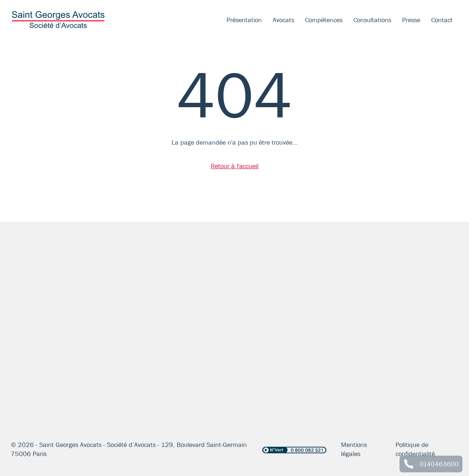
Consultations (372, 20)
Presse (411, 20)
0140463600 (439, 464)
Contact (442, 20)
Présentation (244, 20)
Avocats (283, 20)
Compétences (324, 20)
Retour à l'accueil (235, 166)
